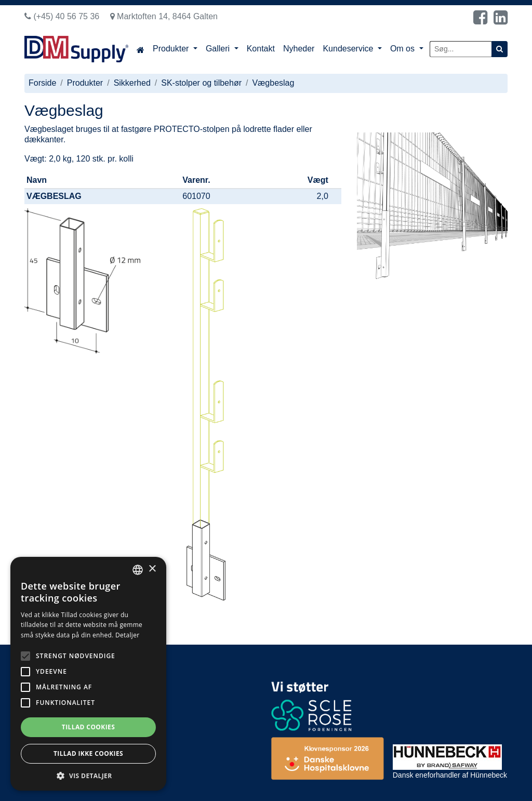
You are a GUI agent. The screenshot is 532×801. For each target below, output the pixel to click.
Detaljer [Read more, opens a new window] (128, 635)
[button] (88, 775)
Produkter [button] (172, 49)
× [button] (152, 569)
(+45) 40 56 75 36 (62, 16)
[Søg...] (461, 49)
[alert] (88, 674)
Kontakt (261, 49)
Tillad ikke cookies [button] (88, 753)
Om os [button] (404, 49)
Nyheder (299, 49)
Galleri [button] (219, 49)
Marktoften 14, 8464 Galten (164, 16)
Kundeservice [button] (349, 49)
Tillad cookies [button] (88, 727)
